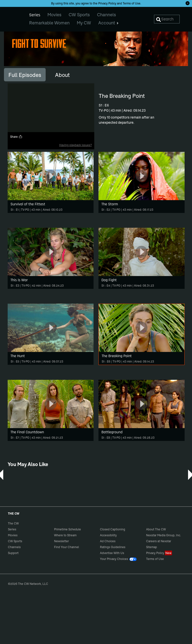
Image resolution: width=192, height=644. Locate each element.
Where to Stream (65, 535)
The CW (10, 17)
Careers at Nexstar (159, 541)
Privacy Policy (107, 3)
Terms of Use (132, 3)
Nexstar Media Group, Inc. (163, 535)
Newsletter (61, 541)
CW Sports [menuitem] (79, 15)
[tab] (25, 75)
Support (13, 553)
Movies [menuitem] (54, 15)
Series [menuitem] (35, 15)
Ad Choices (108, 541)
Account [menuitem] (108, 23)
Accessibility (108, 535)
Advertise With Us (112, 553)
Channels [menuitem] (106, 15)
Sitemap (152, 547)
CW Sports (15, 541)
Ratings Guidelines (113, 547)
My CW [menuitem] (84, 23)
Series (12, 529)
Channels (14, 547)
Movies (13, 535)
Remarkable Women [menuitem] (49, 23)
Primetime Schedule (67, 529)
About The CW (156, 529)
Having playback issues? (76, 145)
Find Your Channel (67, 547)
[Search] (167, 19)
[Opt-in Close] (188, 3)
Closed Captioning (113, 529)
